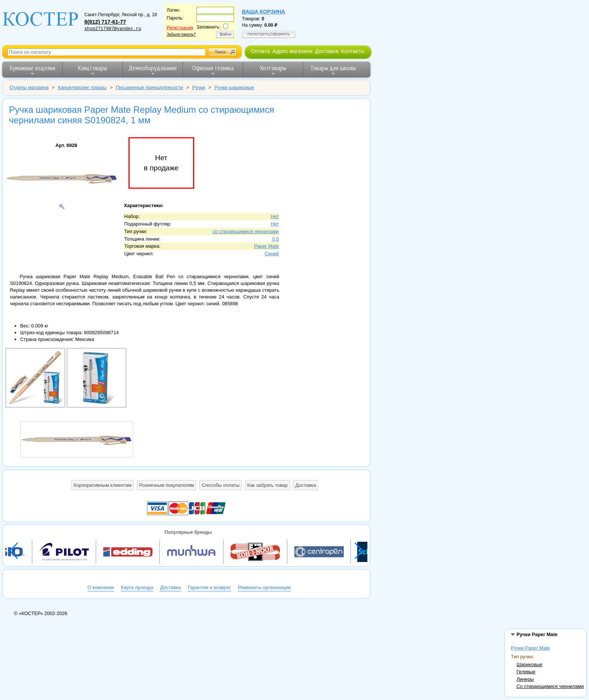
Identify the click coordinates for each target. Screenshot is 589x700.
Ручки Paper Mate (530, 648)
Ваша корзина (264, 12)
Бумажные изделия (32, 70)
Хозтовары (273, 70)
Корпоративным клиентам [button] (103, 485)
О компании (101, 587)
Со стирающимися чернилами (550, 686)
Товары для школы (333, 70)
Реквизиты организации (264, 587)
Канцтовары (93, 70)
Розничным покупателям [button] (167, 485)
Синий (272, 254)
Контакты (353, 51)
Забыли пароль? (181, 34)
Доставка (327, 51)
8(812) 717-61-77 (105, 22)
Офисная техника (213, 70)
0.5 (276, 239)
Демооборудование (153, 70)
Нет (275, 216)
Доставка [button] (306, 485)
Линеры (525, 679)
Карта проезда (137, 587)
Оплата (260, 51)
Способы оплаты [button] (220, 485)
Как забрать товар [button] (267, 485)
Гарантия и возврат (209, 587)
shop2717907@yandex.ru (113, 29)
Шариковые (529, 664)
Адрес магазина (292, 51)
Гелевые (526, 672)
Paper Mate (266, 246)
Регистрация (180, 28)
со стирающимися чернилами (246, 231)
